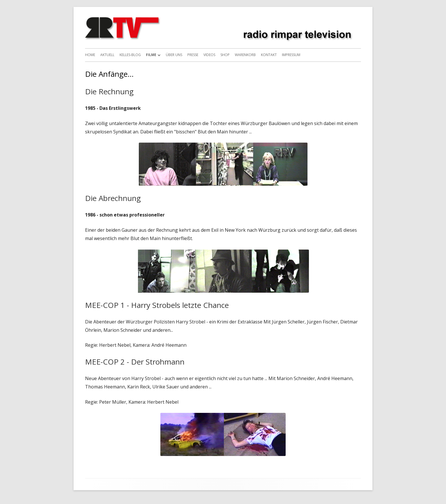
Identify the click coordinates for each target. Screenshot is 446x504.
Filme (151, 55)
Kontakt (269, 55)
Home (90, 55)
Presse (193, 55)
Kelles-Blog (130, 55)
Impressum (291, 55)
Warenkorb (245, 55)
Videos (209, 55)
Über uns (174, 55)
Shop (225, 55)
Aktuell (107, 55)
